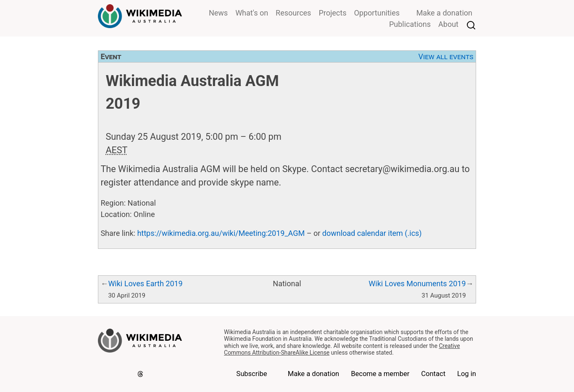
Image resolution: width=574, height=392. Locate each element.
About (448, 24)
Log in (467, 374)
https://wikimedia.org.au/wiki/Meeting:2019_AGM (221, 233)
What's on (252, 13)
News (218, 13)
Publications (410, 24)
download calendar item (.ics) (372, 233)
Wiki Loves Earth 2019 (145, 284)
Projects (332, 13)
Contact (433, 374)
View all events (446, 56)
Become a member (380, 374)
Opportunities (377, 13)
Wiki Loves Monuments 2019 (417, 284)
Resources (293, 13)
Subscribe (251, 374)
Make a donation (444, 13)
